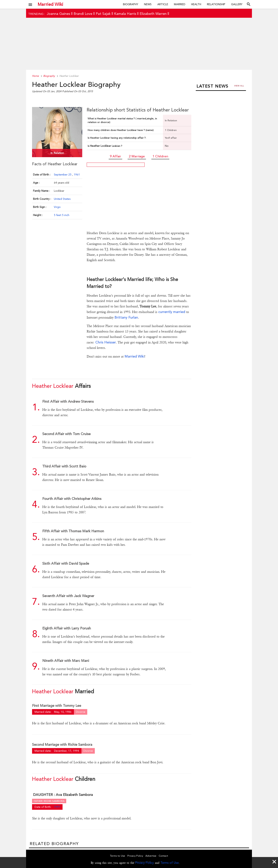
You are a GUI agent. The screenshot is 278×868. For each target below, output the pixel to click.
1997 (57, 807)
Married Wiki (50, 4)
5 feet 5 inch (62, 215)
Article (163, 4)
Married (180, 4)
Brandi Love (83, 14)
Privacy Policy (145, 863)
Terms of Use (170, 863)
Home (35, 76)
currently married (172, 312)
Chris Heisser (106, 342)
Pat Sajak (103, 14)
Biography (131, 4)
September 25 (63, 175)
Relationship (216, 4)
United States (62, 199)
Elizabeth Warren (153, 14)
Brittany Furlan (126, 317)
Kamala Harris (125, 14)
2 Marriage (137, 156)
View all (239, 86)
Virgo (57, 207)
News (148, 4)
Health (196, 4)
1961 (77, 175)
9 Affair (115, 156)
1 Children (160, 156)
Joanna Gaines (58, 14)
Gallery (237, 4)
